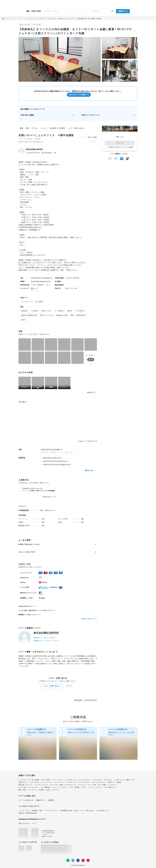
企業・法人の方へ (24, 823)
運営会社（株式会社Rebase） (28, 813)
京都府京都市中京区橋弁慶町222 (31, 142)
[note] (88, 860)
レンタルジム (112, 785)
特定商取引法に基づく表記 (69, 811)
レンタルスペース (21, 19)
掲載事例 (51, 800)
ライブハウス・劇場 (56, 785)
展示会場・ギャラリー (26, 785)
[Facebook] (78, 860)
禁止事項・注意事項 (57, 128)
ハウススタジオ (34, 782)
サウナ (71, 787)
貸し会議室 (39, 302)
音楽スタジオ (23, 782)
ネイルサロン (108, 780)
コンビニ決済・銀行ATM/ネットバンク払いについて (37, 611)
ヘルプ (34, 823)
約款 (41, 811)
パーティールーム (57, 780)
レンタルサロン (97, 780)
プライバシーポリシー (51, 811)
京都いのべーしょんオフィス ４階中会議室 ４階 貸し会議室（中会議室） (81, 19)
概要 (21, 128)
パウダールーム (119, 780)
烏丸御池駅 (62, 465)
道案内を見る (91, 471)
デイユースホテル (84, 782)
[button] (48, 116)
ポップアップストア (41, 785)
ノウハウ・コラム (24, 811)
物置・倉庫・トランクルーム (28, 790)
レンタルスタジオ (84, 780)
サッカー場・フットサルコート (29, 787)
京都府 (30, 19)
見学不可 (93, 141)
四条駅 (60, 461)
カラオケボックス (70, 785)
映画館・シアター (81, 787)
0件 (96, 137)
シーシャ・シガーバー (96, 787)
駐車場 (41, 790)
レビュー (44, 128)
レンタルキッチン (71, 780)
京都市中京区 (43, 19)
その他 (47, 790)
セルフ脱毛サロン (110, 787)
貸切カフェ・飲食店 (115, 782)
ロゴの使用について (103, 811)
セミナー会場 (45, 780)
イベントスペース (47, 782)
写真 (27, 128)
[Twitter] (73, 860)
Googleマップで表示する (87, 441)
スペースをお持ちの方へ (27, 800)
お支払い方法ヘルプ (89, 619)
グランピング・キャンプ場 (87, 785)
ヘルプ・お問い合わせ (76, 128)
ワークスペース (59, 782)
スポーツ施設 (102, 785)
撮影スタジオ (130, 780)
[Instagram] (83, 860)
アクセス (35, 128)
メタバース (55, 790)
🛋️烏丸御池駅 (53, 19)
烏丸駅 (54, 458)
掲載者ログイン (41, 800)
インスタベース (8, 19)
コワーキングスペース (99, 782)
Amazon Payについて (27, 606)
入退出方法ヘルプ (49, 497)
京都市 (35, 19)
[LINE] (68, 860)
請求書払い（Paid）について (30, 615)
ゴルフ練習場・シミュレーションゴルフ (54, 787)
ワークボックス (71, 782)
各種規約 (35, 811)
